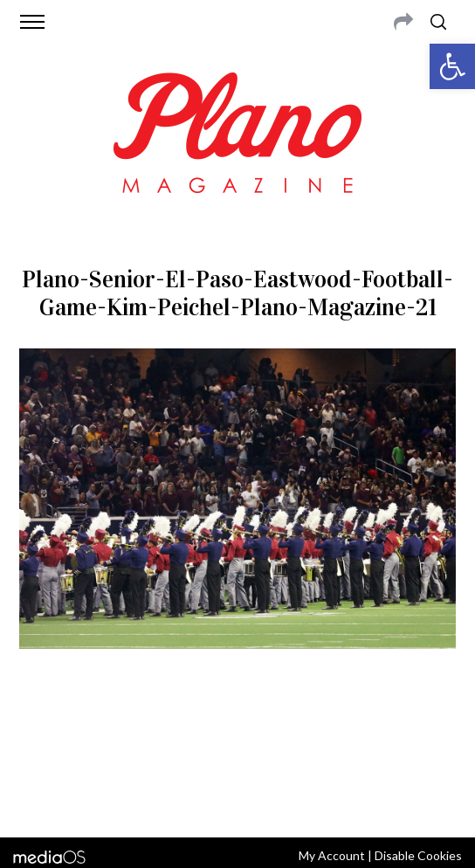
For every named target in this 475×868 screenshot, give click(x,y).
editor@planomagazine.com (240, 754)
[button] (452, 66)
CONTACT (91, 733)
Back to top (238, 801)
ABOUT (40, 733)
